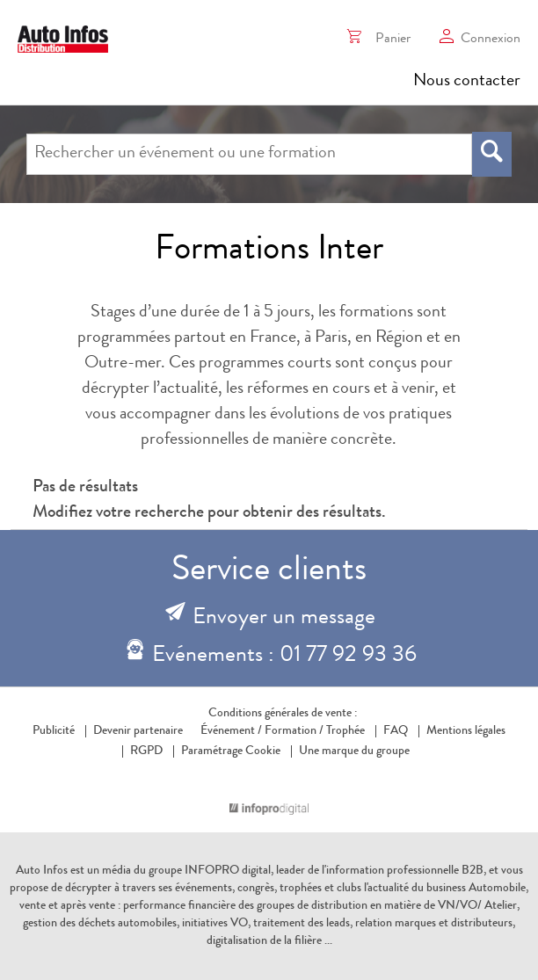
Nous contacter (467, 82)
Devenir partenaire (138, 731)
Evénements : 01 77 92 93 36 (284, 657)
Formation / (294, 731)
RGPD (146, 751)
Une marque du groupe (350, 751)
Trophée (345, 731)
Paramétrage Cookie (231, 751)
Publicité (54, 731)
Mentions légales (466, 731)
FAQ (396, 731)
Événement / (231, 731)
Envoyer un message (284, 619)
